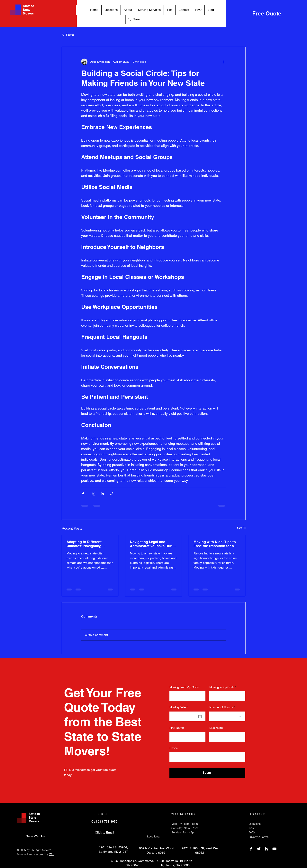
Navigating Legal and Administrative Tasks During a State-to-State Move (153, 544)
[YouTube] (274, 849)
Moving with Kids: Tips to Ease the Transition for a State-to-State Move (215, 544)
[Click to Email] (104, 833)
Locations (255, 824)
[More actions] (224, 62)
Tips (251, 828)
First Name (177, 728)
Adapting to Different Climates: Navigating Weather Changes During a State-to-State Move (89, 544)
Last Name (216, 728)
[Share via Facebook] (83, 494)
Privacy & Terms (258, 837)
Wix (51, 854)
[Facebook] (251, 849)
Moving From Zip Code (184, 687)
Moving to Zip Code (222, 687)
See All (241, 528)
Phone (174, 748)
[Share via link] (112, 494)
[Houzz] (267, 849)
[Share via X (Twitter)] (93, 494)
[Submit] (207, 773)
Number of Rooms (221, 707)
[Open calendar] (200, 716)
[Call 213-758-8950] (104, 822)
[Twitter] (259, 849)
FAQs (252, 832)
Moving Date (179, 707)
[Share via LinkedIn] (102, 494)
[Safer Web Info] (36, 836)
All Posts (68, 35)
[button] (111, 10)
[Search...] (155, 19)
